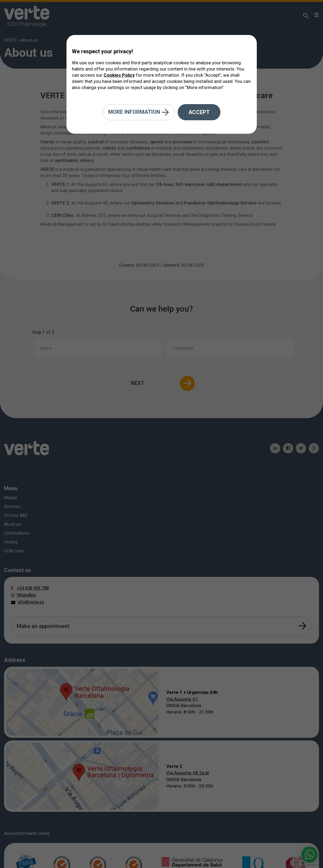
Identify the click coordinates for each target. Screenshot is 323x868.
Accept (199, 112)
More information (139, 112)
